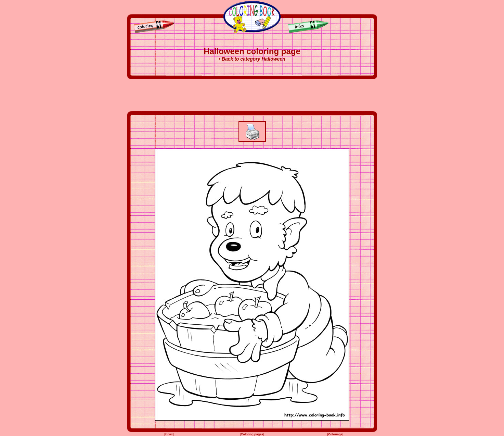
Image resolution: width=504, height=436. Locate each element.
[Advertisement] (252, 95)
